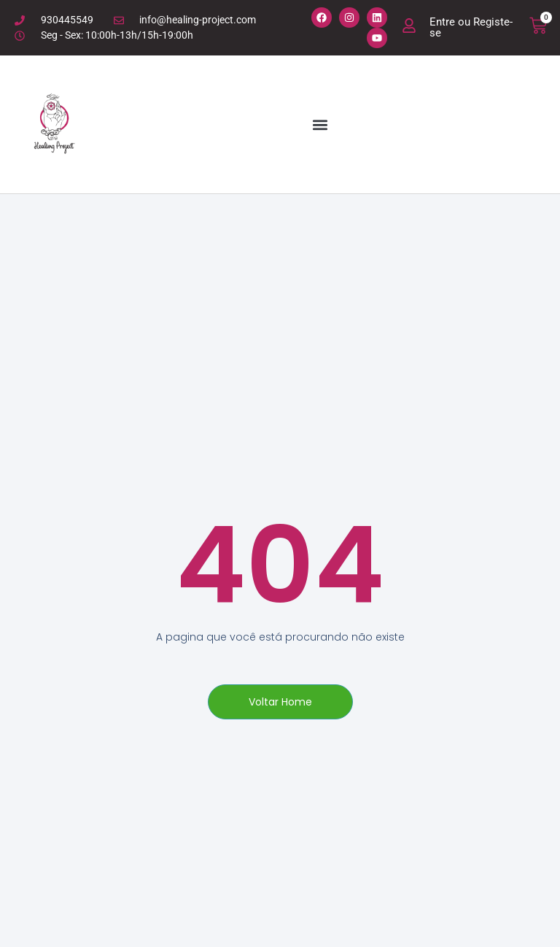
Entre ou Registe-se (471, 27)
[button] (320, 124)
